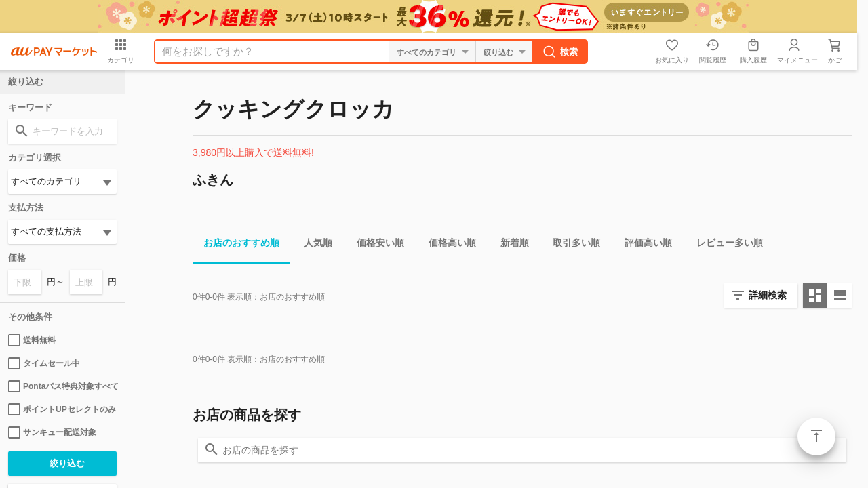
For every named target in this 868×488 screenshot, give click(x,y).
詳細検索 (768, 295)
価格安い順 (375, 245)
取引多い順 (571, 245)
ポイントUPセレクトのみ (62, 409)
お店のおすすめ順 (236, 245)
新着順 (509, 245)
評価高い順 (643, 245)
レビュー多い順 (724, 245)
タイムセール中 (44, 363)
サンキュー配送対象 (52, 432)
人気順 (313, 245)
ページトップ (816, 436)
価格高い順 (447, 245)
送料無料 (32, 340)
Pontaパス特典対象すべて (62, 386)
